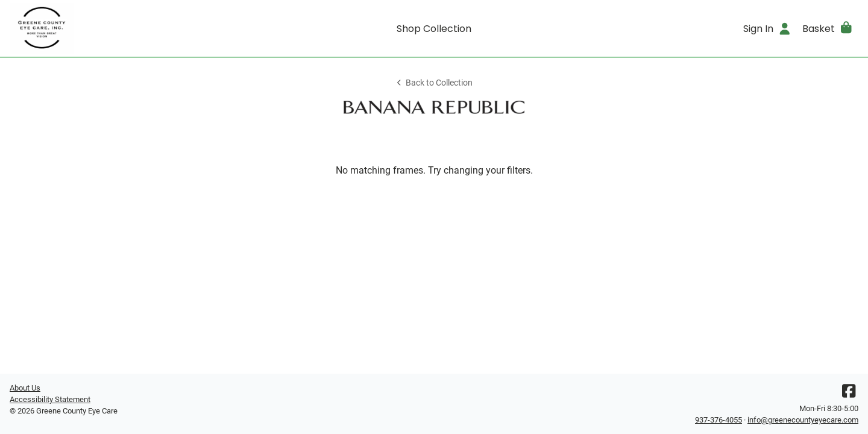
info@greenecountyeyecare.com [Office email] (803, 420)
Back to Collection (434, 83)
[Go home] (116, 28)
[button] (828, 28)
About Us (25, 388)
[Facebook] (849, 394)
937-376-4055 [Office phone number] (719, 420)
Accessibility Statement (50, 399)
